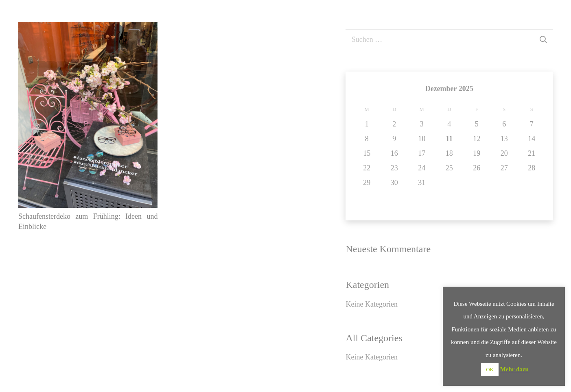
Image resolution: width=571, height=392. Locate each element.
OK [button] (490, 369)
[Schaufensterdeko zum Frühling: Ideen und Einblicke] (88, 28)
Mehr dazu (514, 369)
